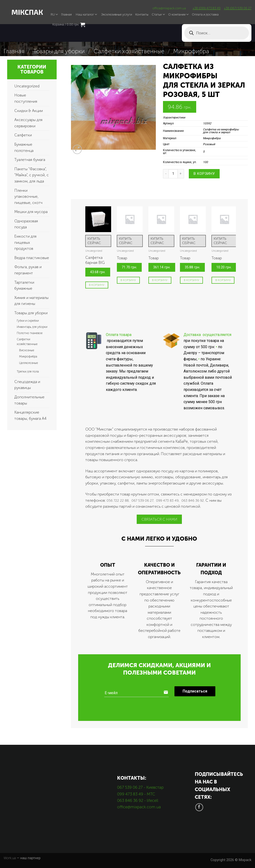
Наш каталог (86, 14)
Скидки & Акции (29, 111)
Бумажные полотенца (24, 147)
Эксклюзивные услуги (117, 14)
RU (54, 14)
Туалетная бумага (30, 160)
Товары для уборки (59, 51)
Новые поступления (26, 98)
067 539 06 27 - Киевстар (140, 787)
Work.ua (10, 858)
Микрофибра (191, 51)
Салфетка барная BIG (95, 260)
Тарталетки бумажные (24, 285)
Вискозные (27, 350)
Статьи (158, 14)
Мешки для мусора (31, 212)
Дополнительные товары (29, 400)
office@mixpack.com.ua (169, 8)
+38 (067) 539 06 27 (238, 8)
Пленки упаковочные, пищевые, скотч (28, 197)
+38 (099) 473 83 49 (207, 8)
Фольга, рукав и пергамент (28, 270)
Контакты (142, 14)
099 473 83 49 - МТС (136, 794)
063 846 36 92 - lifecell (138, 800)
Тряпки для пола (28, 371)
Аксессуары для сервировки (28, 123)
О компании (178, 14)
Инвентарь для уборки (32, 327)
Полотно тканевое (30, 333)
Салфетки (23, 135)
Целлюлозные (29, 363)
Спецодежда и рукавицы (27, 385)
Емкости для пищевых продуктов (25, 242)
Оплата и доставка (205, 14)
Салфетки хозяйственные (129, 51)
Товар (122, 258)
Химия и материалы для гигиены (31, 301)
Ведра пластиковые (32, 258)
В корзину (204, 174)
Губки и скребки (28, 321)
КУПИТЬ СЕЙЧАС (94, 241)
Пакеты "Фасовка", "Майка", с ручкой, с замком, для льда (32, 175)
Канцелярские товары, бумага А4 (30, 415)
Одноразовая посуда (26, 224)
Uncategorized (27, 86)
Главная (66, 14)
